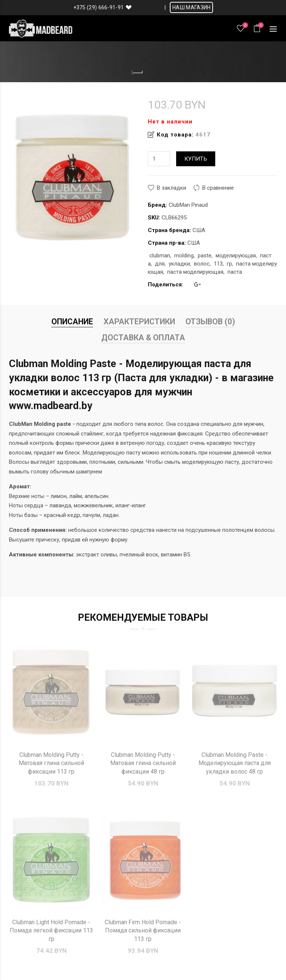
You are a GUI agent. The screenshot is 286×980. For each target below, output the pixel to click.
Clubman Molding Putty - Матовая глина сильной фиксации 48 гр (143, 763)
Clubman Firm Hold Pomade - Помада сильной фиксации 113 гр (143, 931)
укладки (179, 264)
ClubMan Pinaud (188, 205)
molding (184, 256)
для (160, 264)
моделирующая (236, 256)
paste (205, 256)
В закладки (171, 188)
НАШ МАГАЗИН (191, 7)
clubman (160, 256)
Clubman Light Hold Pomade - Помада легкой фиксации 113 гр (51, 931)
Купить (196, 159)
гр (229, 264)
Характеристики (139, 322)
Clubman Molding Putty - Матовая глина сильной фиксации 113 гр (51, 763)
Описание (72, 322)
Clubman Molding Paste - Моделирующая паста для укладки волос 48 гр (235, 763)
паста (235, 272)
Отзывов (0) (210, 322)
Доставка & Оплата (143, 338)
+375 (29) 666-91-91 (99, 7)
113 (218, 264)
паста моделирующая (195, 272)
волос (202, 264)
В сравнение (218, 188)
